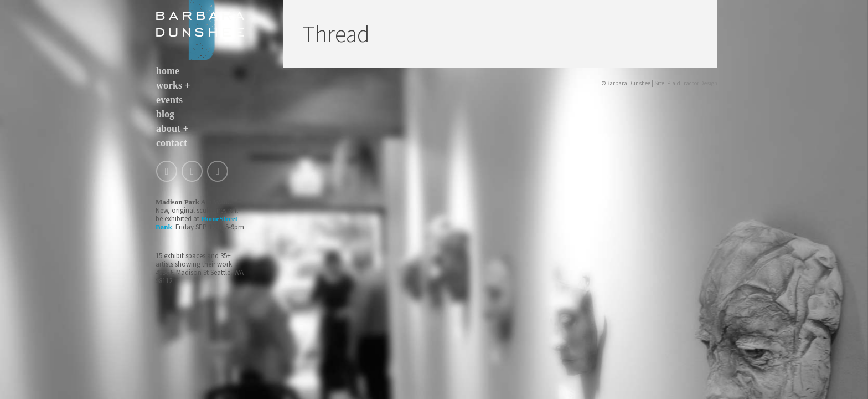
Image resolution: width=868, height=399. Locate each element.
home (168, 71)
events (169, 100)
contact (172, 143)
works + (173, 85)
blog (165, 114)
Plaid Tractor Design (692, 83)
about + (172, 129)
